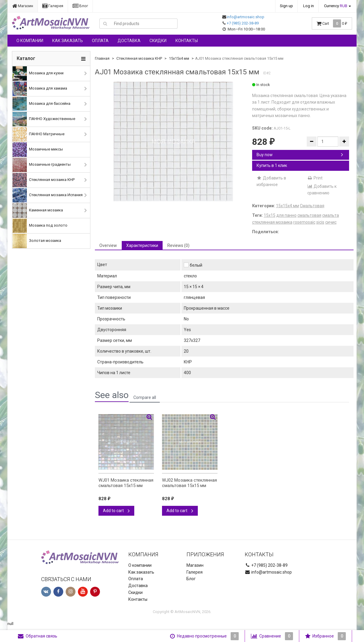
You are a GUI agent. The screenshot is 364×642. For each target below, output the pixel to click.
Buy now (300, 155)
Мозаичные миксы (38, 150)
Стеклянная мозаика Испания (48, 195)
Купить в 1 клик (272, 165)
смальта (331, 215)
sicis (320, 222)
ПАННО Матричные (38, 134)
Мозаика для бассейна (41, 104)
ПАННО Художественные (44, 119)
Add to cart (116, 511)
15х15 (270, 215)
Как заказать (68, 41)
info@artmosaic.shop (246, 17)
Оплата (100, 41)
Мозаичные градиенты (42, 165)
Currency (336, 6)
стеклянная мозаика (272, 222)
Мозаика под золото (40, 226)
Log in (309, 6)
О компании (30, 41)
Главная (102, 58)
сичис (331, 222)
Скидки (158, 41)
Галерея (53, 6)
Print (315, 178)
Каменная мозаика (38, 211)
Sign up (286, 6)
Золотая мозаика (37, 241)
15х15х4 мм (179, 58)
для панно (286, 215)
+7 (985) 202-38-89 (243, 23)
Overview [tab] (108, 245)
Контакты (187, 41)
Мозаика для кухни (38, 73)
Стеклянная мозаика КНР (44, 180)
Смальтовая (312, 206)
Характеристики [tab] (142, 245)
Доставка (129, 41)
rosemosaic (304, 222)
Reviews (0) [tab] (178, 245)
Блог (80, 6)
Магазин (23, 6)
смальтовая (309, 215)
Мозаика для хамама (40, 89)
